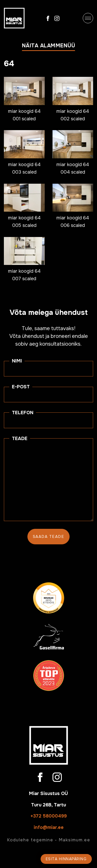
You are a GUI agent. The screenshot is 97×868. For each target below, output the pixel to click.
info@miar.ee (49, 827)
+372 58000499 (49, 816)
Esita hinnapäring (66, 859)
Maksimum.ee (74, 840)
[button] (49, 47)
